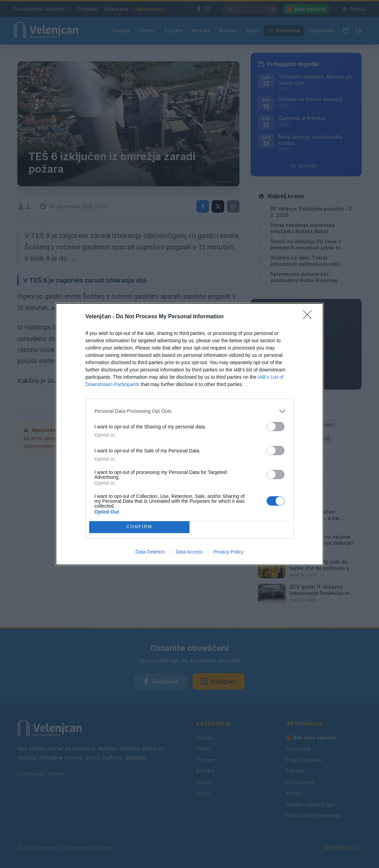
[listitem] (189, 411)
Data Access (189, 552)
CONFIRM (139, 527)
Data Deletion (150, 552)
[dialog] (189, 434)
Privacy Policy (229, 552)
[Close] (310, 317)
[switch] (276, 427)
